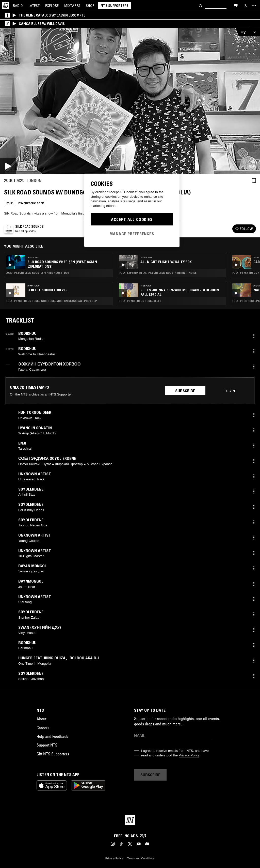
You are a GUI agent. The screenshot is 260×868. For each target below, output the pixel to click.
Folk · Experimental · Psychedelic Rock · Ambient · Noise (158, 273)
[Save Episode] (254, 181)
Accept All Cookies (132, 219)
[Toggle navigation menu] (254, 6)
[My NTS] (245, 6)
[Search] (201, 5)
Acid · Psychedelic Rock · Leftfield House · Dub (38, 273)
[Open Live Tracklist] (242, 32)
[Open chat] (236, 5)
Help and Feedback (52, 736)
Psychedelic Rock (31, 203)
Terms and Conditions (141, 858)
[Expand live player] (254, 32)
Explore (52, 6)
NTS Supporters (115, 6)
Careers (43, 728)
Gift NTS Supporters (53, 754)
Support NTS (47, 745)
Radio (18, 6)
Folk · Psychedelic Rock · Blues (140, 301)
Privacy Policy (189, 755)
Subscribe (185, 391)
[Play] (130, 101)
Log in (230, 391)
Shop (90, 6)
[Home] (6, 6)
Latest (34, 6)
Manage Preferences (132, 234)
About (41, 719)
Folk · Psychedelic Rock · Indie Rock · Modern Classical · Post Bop (52, 301)
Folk (10, 203)
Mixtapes (72, 6)
